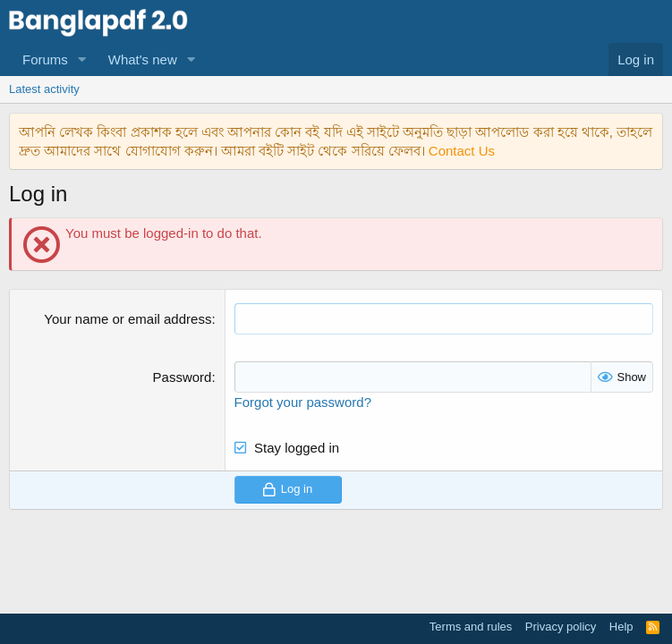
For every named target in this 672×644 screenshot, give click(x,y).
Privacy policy (561, 627)
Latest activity (44, 89)
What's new (143, 59)
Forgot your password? (303, 402)
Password (183, 377)
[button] (82, 59)
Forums (45, 59)
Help (621, 627)
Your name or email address (128, 319)
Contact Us (462, 151)
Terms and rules (471, 627)
